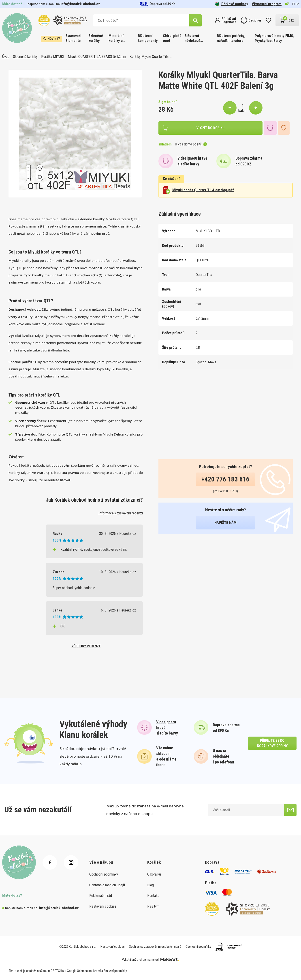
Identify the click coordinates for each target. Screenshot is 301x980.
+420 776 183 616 (225, 479)
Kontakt (153, 895)
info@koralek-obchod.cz (80, 4)
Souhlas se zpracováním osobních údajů (155, 947)
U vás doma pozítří (191, 144)
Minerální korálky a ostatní (116, 38)
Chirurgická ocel (172, 38)
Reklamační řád (101, 895)
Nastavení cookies (103, 906)
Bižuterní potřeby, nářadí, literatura (231, 38)
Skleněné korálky (96, 38)
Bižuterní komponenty (148, 38)
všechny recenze (86, 646)
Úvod (6, 56)
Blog (150, 885)
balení (243, 111)
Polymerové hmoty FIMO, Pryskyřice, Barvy (274, 38)
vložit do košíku (210, 128)
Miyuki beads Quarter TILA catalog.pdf (198, 190)
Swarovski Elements (73, 38)
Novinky (51, 39)
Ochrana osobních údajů (107, 885)
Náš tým (153, 906)
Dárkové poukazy (231, 4)
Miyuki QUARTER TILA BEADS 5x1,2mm (97, 56)
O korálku (154, 874)
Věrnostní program (267, 4)
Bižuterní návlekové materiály (192, 38)
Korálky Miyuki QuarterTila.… (151, 56)
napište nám (225, 523)
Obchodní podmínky (104, 874)
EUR (296, 4)
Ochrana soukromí (89, 971)
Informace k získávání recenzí (121, 513)
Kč (287, 4)
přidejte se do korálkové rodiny (272, 743)
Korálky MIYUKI (53, 56)
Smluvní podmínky (115, 971)
